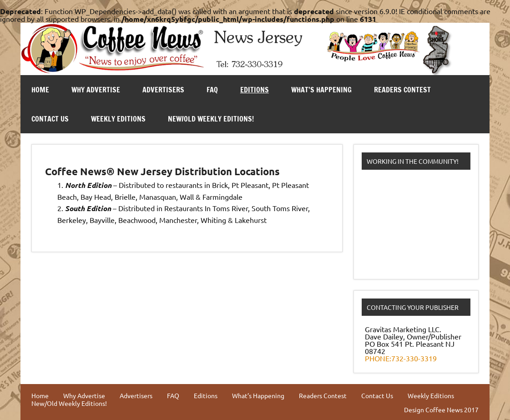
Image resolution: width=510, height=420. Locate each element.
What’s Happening (321, 90)
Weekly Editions (118, 119)
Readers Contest (402, 90)
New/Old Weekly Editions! (211, 119)
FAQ (212, 90)
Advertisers (163, 90)
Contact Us (50, 119)
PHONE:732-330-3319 (401, 358)
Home (40, 90)
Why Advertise (96, 90)
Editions (255, 90)
